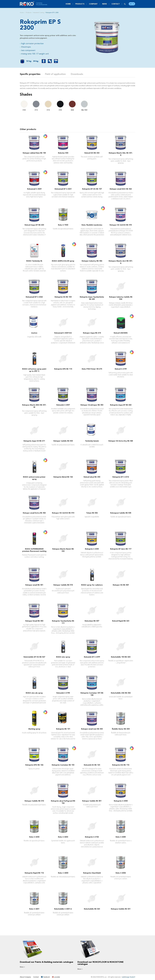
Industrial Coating (39, 13)
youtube (57, 977)
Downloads (78, 74)
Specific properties (30, 74)
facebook (47, 977)
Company (93, 4)
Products (80, 4)
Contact (116, 4)
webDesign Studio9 (129, 977)
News (105, 4)
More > (22, 967)
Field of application (56, 74)
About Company (25, 977)
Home (68, 4)
